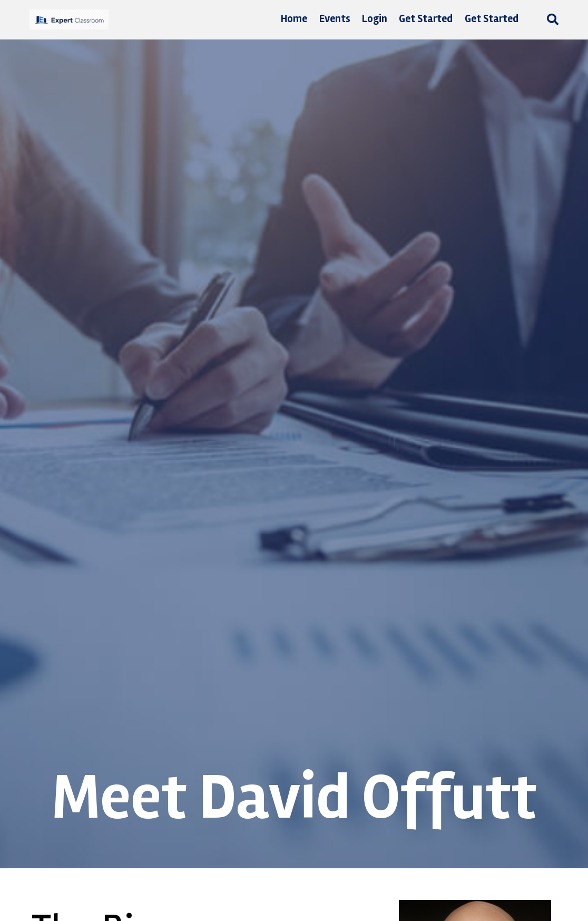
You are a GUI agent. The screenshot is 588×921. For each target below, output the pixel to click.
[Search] (550, 20)
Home (294, 19)
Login (375, 19)
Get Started (426, 19)
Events (335, 19)
